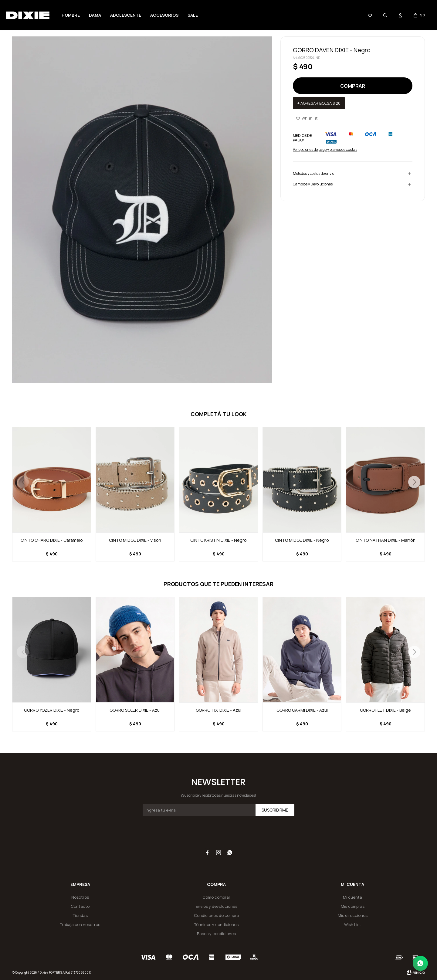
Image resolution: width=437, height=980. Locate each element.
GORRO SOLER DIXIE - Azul (135, 710)
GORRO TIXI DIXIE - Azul (218, 710)
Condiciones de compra (216, 915)
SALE (193, 15)
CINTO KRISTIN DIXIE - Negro (218, 540)
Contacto (80, 906)
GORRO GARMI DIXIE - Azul (302, 710)
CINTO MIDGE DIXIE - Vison (135, 540)
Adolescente (126, 15)
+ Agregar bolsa (319, 103)
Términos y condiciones (216, 924)
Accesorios (164, 15)
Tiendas (80, 915)
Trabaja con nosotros (80, 924)
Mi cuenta (352, 897)
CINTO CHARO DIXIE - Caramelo (52, 540)
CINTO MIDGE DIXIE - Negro (302, 540)
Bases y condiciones (216, 934)
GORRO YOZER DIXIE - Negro (52, 710)
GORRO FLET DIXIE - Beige (385, 710)
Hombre (71, 15)
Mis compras (353, 906)
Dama (95, 15)
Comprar (353, 86)
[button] (414, 482)
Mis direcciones (353, 915)
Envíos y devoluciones (217, 906)
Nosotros (80, 897)
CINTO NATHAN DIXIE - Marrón (386, 540)
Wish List (353, 924)
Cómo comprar (216, 897)
